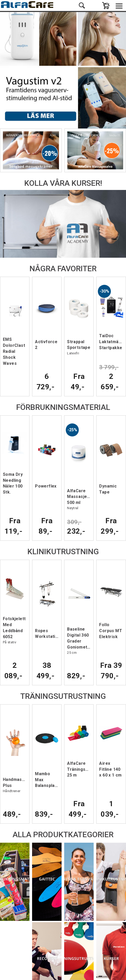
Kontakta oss (63, 940)
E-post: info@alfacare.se (63, 915)
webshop (49, 975)
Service (63, 955)
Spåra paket (63, 945)
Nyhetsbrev (63, 960)
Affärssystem (22, 975)
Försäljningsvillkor (63, 950)
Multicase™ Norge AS (99, 975)
